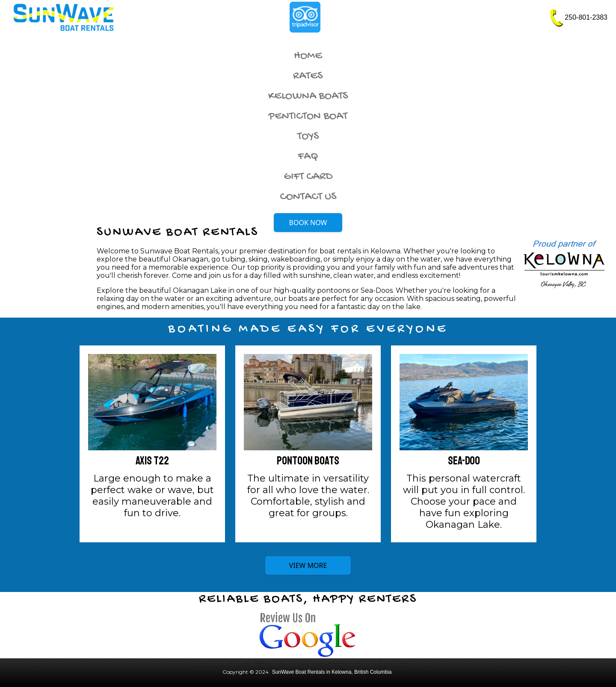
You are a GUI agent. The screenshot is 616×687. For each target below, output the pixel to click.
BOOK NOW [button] (308, 223)
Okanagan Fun (397, 663)
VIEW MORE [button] (308, 565)
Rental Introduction (297, 663)
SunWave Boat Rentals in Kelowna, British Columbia (332, 672)
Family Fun (366, 663)
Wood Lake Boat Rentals (312, 663)
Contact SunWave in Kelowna (231, 663)
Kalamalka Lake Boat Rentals (358, 663)
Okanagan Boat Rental (415, 663)
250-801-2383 (586, 17)
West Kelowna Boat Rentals (340, 663)
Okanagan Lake (290, 663)
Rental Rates (222, 663)
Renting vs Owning (380, 663)
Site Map (239, 663)
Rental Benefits (373, 663)
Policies (304, 663)
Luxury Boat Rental (215, 663)
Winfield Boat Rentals (349, 663)
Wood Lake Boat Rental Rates (321, 663)
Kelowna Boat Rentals (201, 663)
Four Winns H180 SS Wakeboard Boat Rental (259, 663)
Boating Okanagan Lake (389, 663)
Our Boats (208, 663)
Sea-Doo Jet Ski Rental (281, 663)
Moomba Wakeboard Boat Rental (247, 663)
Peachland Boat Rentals (330, 663)
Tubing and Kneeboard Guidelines (405, 663)
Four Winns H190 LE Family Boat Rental (271, 663)
